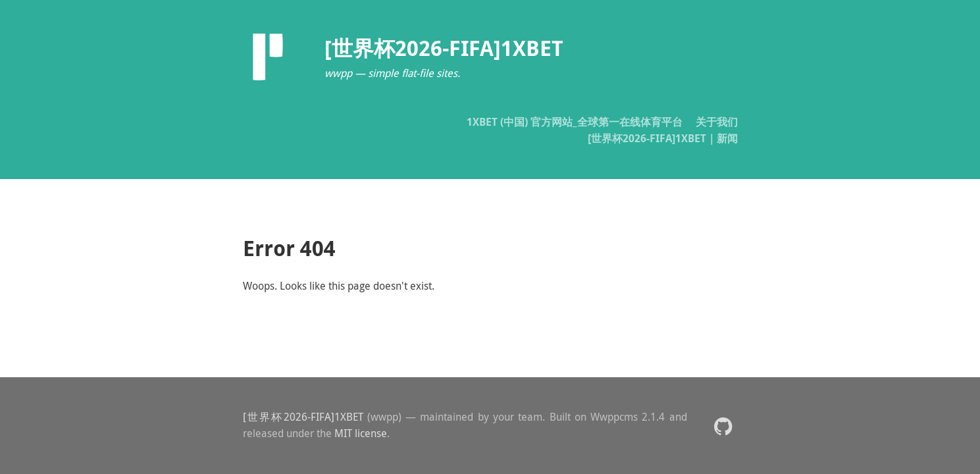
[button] (723, 426)
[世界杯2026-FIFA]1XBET (303, 417)
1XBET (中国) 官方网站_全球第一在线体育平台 (575, 122)
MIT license (361, 433)
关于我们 (717, 122)
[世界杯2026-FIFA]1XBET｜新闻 (663, 138)
